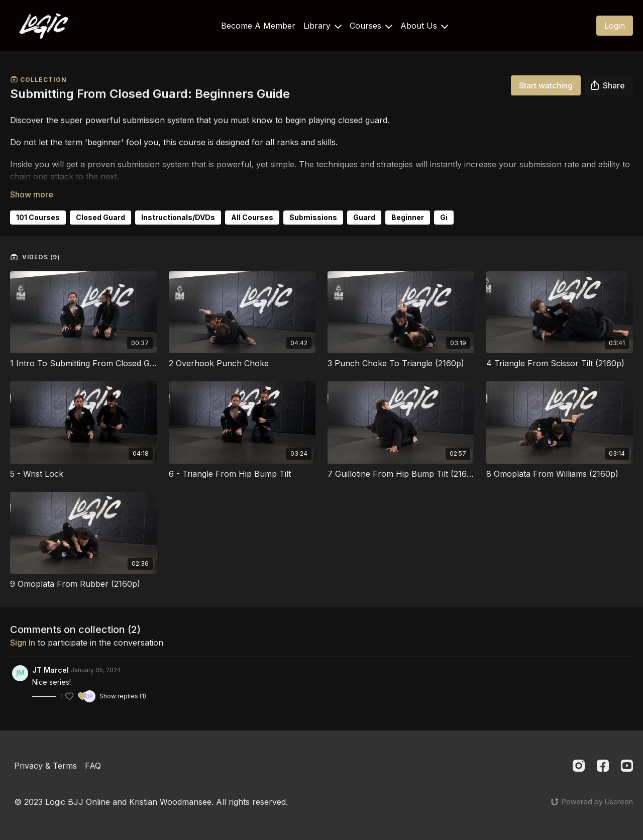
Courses (371, 26)
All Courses (252, 217)
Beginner (408, 217)
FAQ (93, 766)
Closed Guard (100, 217)
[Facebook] (603, 766)
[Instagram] (579, 766)
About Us (424, 26)
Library (323, 26)
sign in (23, 643)
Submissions (313, 217)
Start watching (546, 85)
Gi (444, 217)
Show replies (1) (123, 696)
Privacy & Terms (45, 766)
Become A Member (258, 26)
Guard (364, 217)
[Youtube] (627, 766)
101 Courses (38, 217)
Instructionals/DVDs (178, 217)
